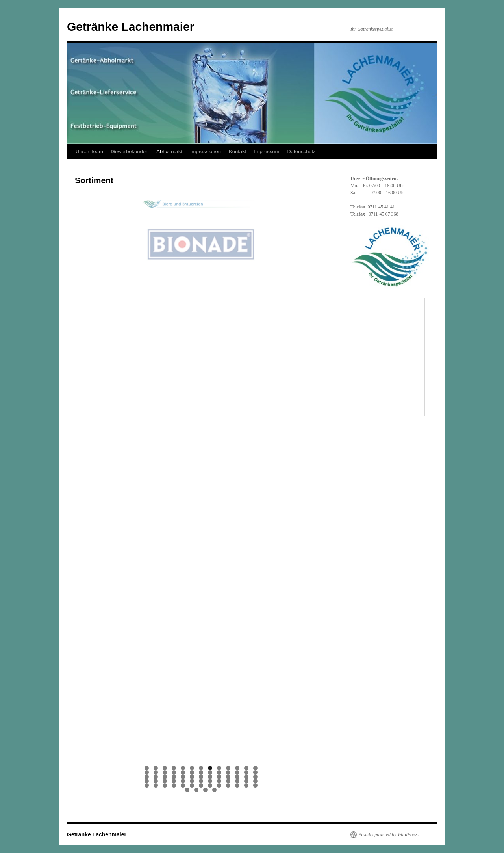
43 (174, 781)
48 (219, 781)
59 (201, 785)
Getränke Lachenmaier (131, 27)
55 (165, 785)
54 (156, 785)
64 (246, 785)
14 (147, 772)
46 (201, 781)
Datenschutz (301, 151)
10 (228, 768)
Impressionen (206, 151)
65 (255, 785)
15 (156, 772)
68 (205, 790)
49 (228, 781)
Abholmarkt (169, 151)
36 (228, 777)
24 (237, 772)
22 (219, 772)
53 (147, 785)
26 (255, 772)
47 (210, 781)
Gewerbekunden (130, 151)
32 (192, 777)
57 (183, 785)
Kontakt (237, 151)
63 (237, 785)
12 (246, 768)
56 (174, 785)
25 (246, 772)
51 (246, 781)
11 (237, 768)
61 (219, 785)
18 (183, 772)
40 (147, 781)
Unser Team (89, 151)
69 (214, 790)
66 (187, 790)
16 (165, 772)
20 (201, 772)
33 (201, 777)
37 (237, 777)
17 (174, 772)
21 (210, 772)
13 (255, 768)
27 (147, 777)
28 (156, 777)
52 (255, 781)
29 (165, 777)
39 (255, 777)
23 (228, 772)
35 (219, 777)
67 (196, 790)
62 (228, 785)
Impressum (267, 151)
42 (165, 781)
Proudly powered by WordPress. (389, 834)
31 (183, 777)
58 (192, 785)
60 (210, 785)
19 (192, 772)
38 (246, 777)
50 (237, 781)
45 (192, 781)
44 (183, 781)
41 (156, 781)
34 (210, 777)
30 (174, 777)
